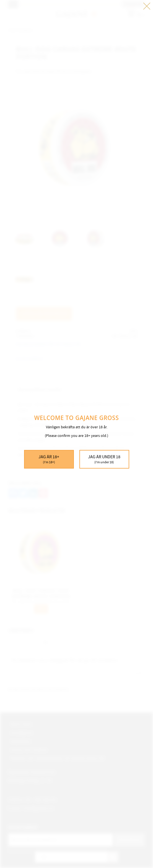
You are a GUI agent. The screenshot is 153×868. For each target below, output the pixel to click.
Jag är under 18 (104, 459)
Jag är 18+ (49, 459)
